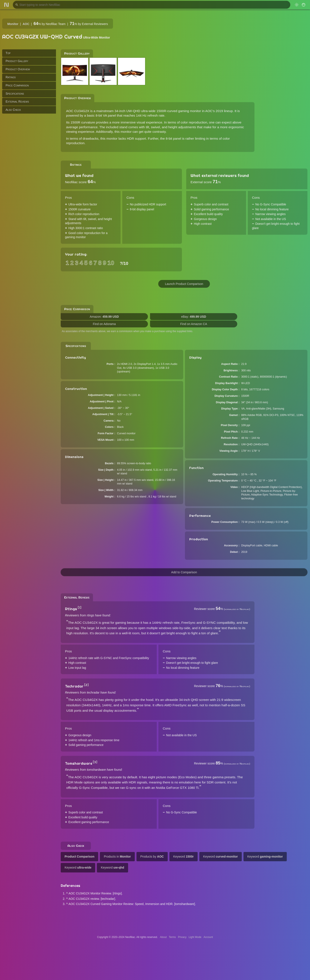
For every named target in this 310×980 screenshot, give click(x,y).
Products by (152, 857)
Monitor (13, 24)
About (163, 937)
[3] (95, 762)
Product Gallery (17, 61)
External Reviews (17, 102)
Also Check (13, 110)
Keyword (184, 857)
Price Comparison (17, 85)
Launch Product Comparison (184, 284)
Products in (117, 857)
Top (8, 53)
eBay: (194, 317)
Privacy (182, 937)
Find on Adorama (104, 324)
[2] (86, 685)
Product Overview (18, 69)
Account (208, 937)
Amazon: (104, 317)
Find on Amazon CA (194, 324)
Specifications (15, 94)
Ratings (11, 77)
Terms (172, 937)
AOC (26, 24)
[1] (80, 608)
